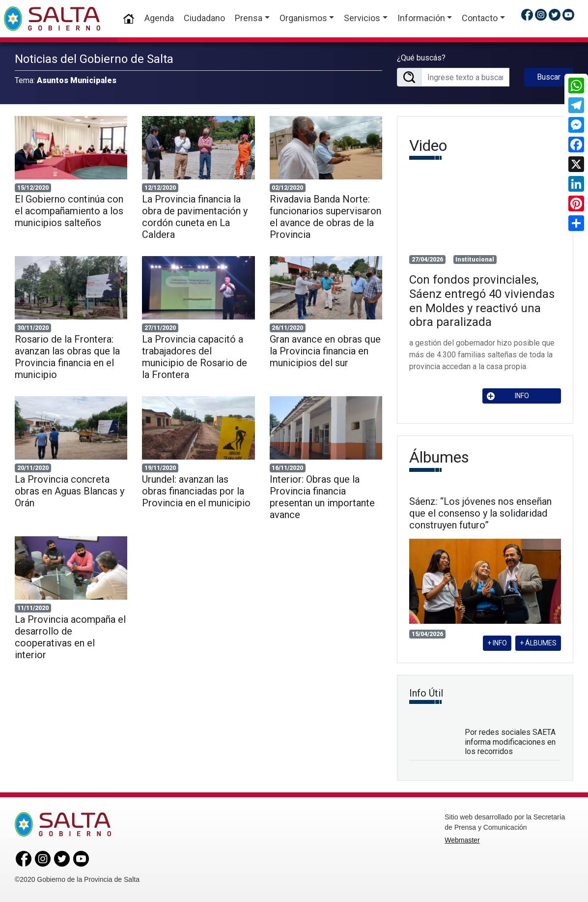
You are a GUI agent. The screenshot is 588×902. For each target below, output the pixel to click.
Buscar (549, 77)
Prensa (249, 18)
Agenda (159, 18)
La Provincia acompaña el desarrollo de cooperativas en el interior (70, 637)
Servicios (362, 18)
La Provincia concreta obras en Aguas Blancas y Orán (70, 491)
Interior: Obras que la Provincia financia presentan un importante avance (322, 497)
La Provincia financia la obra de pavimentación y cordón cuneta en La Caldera (195, 217)
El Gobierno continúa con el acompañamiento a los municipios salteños (69, 211)
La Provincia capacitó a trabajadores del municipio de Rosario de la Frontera (195, 357)
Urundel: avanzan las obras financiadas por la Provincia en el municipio (196, 491)
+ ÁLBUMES (538, 643)
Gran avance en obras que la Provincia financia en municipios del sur (325, 351)
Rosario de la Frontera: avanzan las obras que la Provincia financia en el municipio (67, 357)
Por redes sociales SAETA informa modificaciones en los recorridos (510, 742)
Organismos (303, 18)
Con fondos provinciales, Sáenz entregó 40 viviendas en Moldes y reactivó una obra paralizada (482, 301)
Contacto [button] (480, 18)
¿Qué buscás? (421, 58)
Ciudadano (204, 18)
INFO (508, 396)
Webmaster (462, 840)
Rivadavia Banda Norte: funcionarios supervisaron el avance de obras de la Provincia (325, 217)
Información (421, 18)
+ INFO (497, 643)
